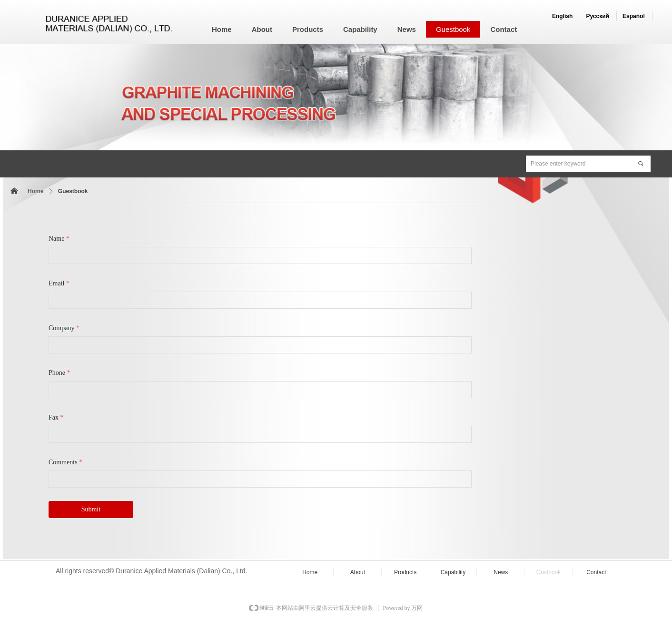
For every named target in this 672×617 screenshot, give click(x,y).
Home (35, 191)
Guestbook (73, 191)
